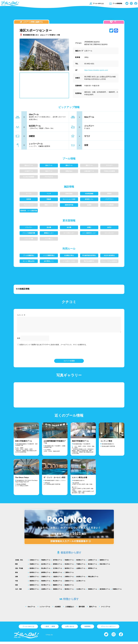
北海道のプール (34, 562)
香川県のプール (46, 587)
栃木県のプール (46, 566)
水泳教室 (58, 609)
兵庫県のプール (69, 579)
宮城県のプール (69, 562)
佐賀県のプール (46, 591)
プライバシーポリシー (108, 629)
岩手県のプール (57, 562)
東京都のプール (92, 566)
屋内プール (93, 609)
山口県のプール (81, 583)
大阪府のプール (57, 579)
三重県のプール (69, 575)
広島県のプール (69, 583)
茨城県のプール (34, 566)
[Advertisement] (69, 14)
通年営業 (82, 609)
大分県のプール (81, 591)
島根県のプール (46, 583)
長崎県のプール (57, 591)
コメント (21, 315)
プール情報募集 (116, 3)
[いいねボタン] (111, 21)
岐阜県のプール (34, 575)
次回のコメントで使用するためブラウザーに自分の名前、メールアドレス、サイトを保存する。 (53, 347)
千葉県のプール (81, 566)
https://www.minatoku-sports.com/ (96, 70)
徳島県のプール (34, 587)
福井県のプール (69, 571)
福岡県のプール (34, 591)
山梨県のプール (81, 571)
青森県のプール (46, 562)
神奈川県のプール (105, 566)
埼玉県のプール (69, 566)
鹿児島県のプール (105, 591)
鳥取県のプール (34, 583)
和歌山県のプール (93, 579)
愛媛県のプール (57, 587)
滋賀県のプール (34, 579)
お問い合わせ (70, 629)
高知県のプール (69, 587)
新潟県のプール (34, 571)
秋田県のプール (81, 562)
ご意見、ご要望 (50, 629)
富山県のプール (46, 571)
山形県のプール (92, 562)
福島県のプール (104, 562)
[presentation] (69, 354)
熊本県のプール (69, 591)
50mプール (31, 609)
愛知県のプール (57, 575)
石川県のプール (57, 571)
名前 (19, 341)
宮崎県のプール (92, 591)
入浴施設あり (70, 609)
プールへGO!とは (96, 3)
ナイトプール (106, 609)
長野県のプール (92, 571)
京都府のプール (46, 579)
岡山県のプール (57, 583)
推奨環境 (87, 629)
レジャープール (45, 609)
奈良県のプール (81, 579)
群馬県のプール (57, 566)
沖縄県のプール (117, 591)
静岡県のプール (46, 575)
